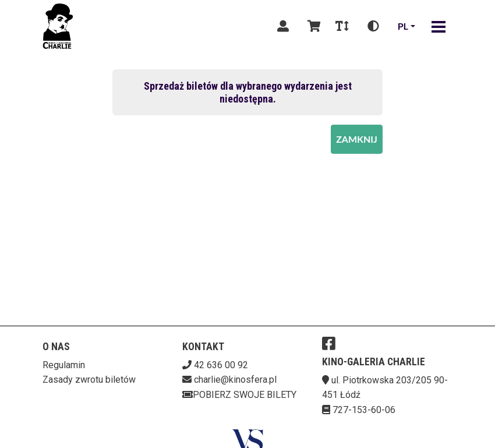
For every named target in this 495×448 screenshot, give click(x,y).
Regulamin (64, 365)
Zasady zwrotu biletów (89, 380)
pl (403, 26)
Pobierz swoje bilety (239, 395)
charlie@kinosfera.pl (235, 380)
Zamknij (357, 139)
